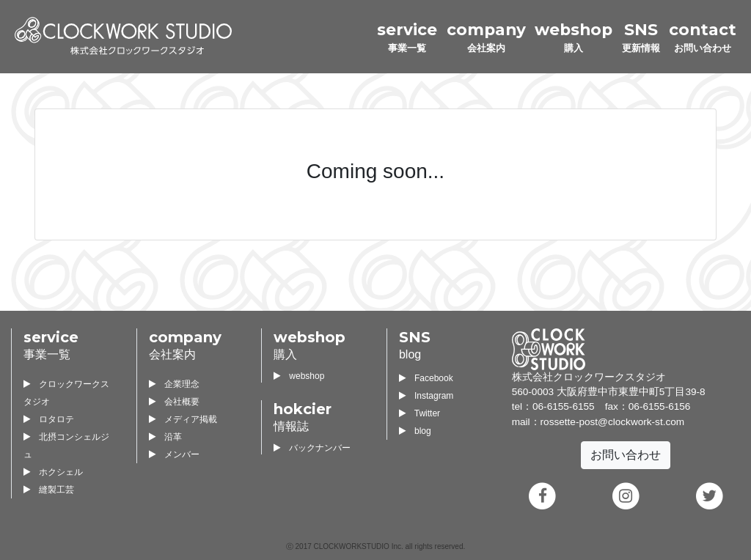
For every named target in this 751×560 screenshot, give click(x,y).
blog (415, 431)
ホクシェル (53, 472)
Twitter (420, 413)
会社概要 (174, 402)
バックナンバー (312, 448)
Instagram (426, 396)
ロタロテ (49, 419)
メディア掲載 (183, 419)
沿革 (165, 437)
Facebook (426, 378)
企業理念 (174, 384)
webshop (299, 376)
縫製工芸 (49, 490)
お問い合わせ (626, 455)
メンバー (174, 454)
